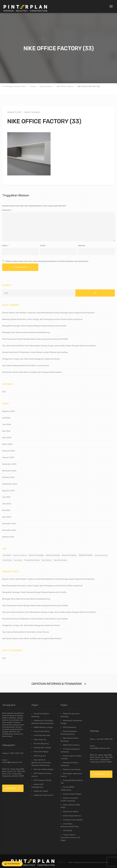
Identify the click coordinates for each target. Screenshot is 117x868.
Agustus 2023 (8, 487)
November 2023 (9, 468)
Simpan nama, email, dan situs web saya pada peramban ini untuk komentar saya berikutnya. (47, 258)
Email (43, 243)
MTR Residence (70, 724)
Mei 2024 (6, 428)
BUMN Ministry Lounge (43, 724)
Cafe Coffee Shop (42, 728)
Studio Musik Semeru (72, 810)
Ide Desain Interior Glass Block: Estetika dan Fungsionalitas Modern (32, 369)
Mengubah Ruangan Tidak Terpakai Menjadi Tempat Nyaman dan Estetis (34, 323)
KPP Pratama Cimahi (43, 775)
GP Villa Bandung (41, 739)
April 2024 (7, 435)
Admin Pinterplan (32, 112)
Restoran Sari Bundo (72, 765)
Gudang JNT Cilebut (42, 743)
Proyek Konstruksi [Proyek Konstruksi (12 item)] (32, 557)
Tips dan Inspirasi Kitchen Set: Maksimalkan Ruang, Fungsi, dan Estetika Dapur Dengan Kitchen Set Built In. (49, 343)
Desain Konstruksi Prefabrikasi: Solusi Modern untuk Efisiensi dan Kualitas (35, 349)
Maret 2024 (7, 441)
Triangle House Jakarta (73, 813)
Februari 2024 (8, 448)
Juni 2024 (7, 421)
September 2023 (10, 481)
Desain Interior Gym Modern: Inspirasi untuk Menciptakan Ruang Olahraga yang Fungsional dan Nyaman (48, 309)
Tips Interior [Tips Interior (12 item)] (47, 557)
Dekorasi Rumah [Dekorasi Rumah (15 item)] (53, 552)
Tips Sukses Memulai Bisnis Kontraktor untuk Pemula (26, 362)
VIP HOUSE (68, 824)
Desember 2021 (9, 520)
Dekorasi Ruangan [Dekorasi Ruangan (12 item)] (36, 552)
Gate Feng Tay (40, 736)
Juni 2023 (7, 501)
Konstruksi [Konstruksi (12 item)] (7, 557)
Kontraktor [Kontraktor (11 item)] (18, 557)
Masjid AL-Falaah (41, 785)
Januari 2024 (8, 454)
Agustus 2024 (8, 408)
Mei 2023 (6, 507)
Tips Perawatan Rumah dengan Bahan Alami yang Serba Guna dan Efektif (35, 336)
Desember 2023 (9, 461)
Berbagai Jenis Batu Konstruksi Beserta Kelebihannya (26, 329)
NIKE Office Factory (71, 741)
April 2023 (7, 514)
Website (82, 243)
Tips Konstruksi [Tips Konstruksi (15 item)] (60, 557)
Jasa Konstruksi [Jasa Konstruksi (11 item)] (101, 552)
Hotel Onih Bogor (41, 747)
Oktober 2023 (8, 474)
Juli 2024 (6, 415)
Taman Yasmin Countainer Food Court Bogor (70, 831)
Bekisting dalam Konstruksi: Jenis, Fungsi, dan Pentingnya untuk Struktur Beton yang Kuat (42, 316)
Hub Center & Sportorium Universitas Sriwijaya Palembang (41, 758)
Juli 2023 (6, 494)
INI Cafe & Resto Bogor (44, 764)
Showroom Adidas (71, 806)
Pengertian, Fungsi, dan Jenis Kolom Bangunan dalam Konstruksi (31, 356)
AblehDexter (104, 856)
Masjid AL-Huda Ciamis (43, 789)
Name (5, 243)
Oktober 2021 (8, 534)
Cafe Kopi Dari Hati (42, 732)
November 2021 (9, 527)
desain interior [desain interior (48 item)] (86, 552)
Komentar (7, 210)
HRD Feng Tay (40, 751)
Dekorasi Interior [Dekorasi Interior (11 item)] (20, 552)
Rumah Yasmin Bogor (72, 789)
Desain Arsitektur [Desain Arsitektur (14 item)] (69, 552)
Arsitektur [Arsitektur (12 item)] (7, 552)
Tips (4, 389)
